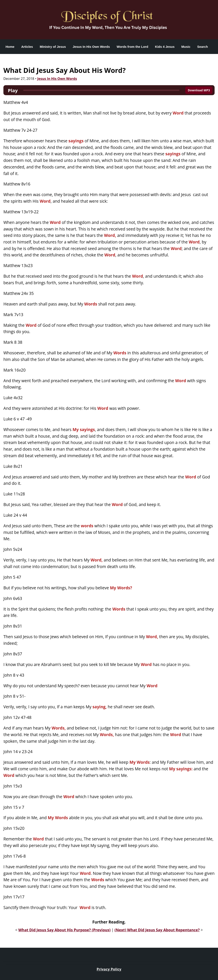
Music (186, 47)
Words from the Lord (132, 47)
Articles (27, 47)
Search (202, 47)
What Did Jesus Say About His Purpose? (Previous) (64, 930)
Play (13, 90)
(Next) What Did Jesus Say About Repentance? (157, 930)
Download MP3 (199, 90)
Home (10, 47)
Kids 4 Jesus (165, 47)
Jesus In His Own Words (91, 47)
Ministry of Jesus (53, 47)
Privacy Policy (109, 969)
